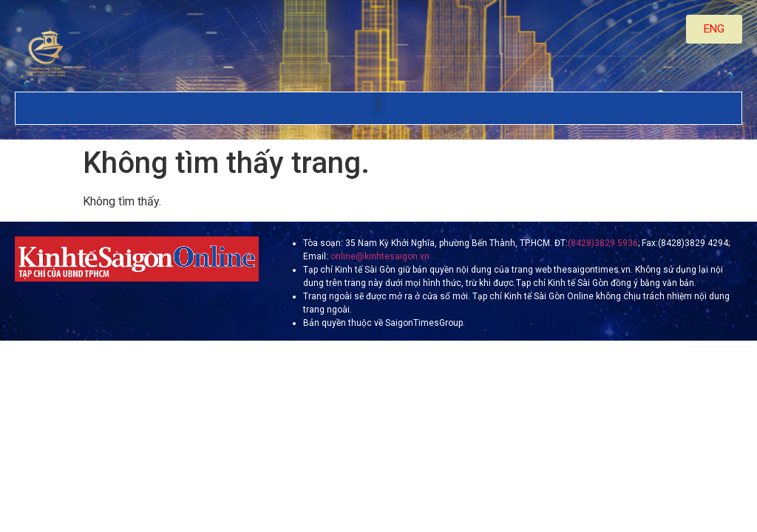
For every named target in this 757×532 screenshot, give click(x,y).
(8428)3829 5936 (603, 243)
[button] (378, 105)
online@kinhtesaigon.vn (379, 256)
